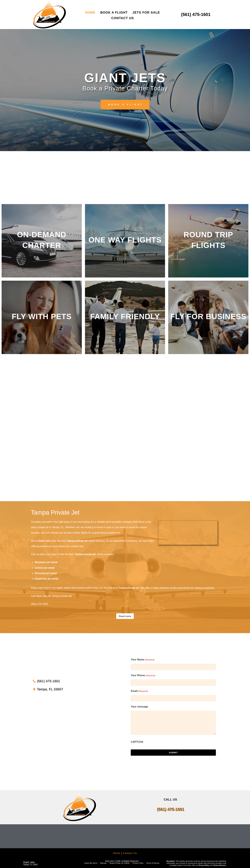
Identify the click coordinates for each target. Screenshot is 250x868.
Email (139, 691)
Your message (139, 707)
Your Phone (143, 676)
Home (117, 853)
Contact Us (130, 853)
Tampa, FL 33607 (31, 865)
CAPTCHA (137, 742)
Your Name (143, 660)
